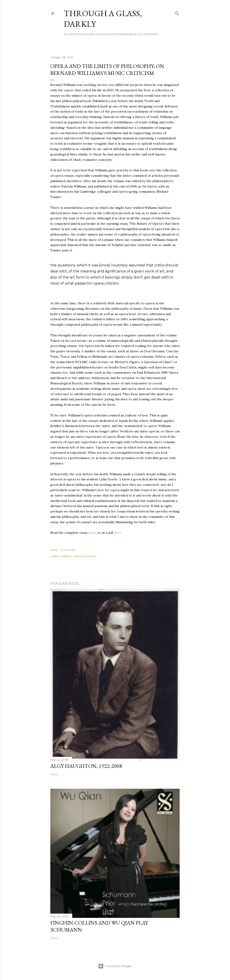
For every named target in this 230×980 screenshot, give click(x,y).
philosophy (89, 556)
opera (77, 556)
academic (66, 556)
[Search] (177, 12)
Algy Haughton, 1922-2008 (86, 766)
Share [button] (54, 550)
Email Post (68, 550)
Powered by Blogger (115, 966)
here (92, 533)
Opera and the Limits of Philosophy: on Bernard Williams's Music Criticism (107, 70)
